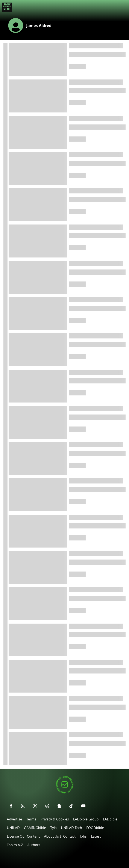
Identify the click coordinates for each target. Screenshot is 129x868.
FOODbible (95, 828)
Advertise (14, 819)
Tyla (53, 828)
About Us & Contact (60, 836)
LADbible (110, 819)
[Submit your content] (65, 793)
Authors (34, 845)
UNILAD (13, 828)
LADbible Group (86, 819)
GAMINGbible (35, 828)
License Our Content (23, 836)
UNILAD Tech (71, 828)
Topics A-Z (15, 845)
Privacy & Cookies (55, 819)
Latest (96, 836)
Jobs (83, 836)
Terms (31, 819)
